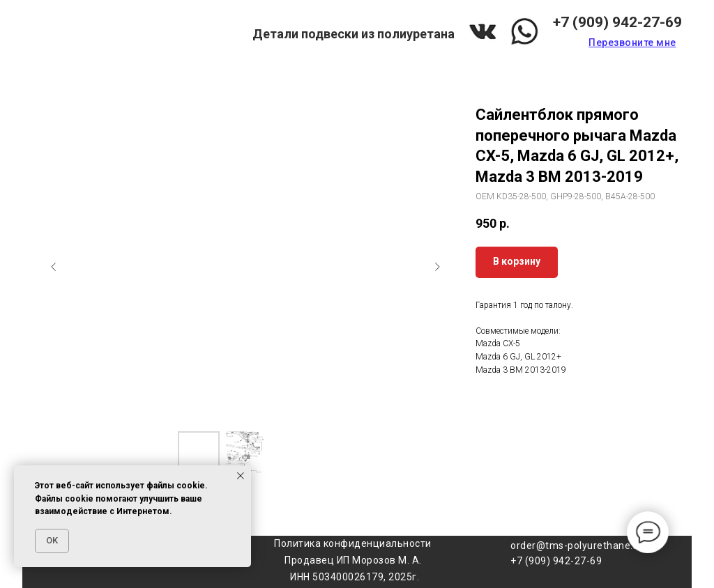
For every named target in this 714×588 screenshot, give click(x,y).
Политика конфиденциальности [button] (353, 543)
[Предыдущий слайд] (54, 267)
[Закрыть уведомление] (241, 476)
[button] (632, 42)
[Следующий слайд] (437, 267)
